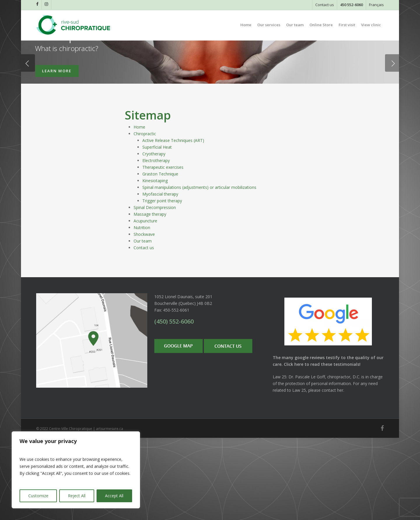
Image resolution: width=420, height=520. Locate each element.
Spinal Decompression (155, 290)
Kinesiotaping (155, 263)
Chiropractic (145, 216)
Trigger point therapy (162, 283)
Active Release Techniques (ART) (173, 223)
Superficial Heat (157, 229)
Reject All (77, 496)
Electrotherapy (156, 243)
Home (139, 209)
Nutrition (142, 310)
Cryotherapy (154, 236)
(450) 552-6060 (174, 404)
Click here (294, 446)
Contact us (144, 330)
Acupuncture (145, 303)
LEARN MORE (57, 125)
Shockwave (144, 316)
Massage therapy (150, 296)
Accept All (114, 496)
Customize (38, 496)
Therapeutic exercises (163, 249)
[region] (76, 470)
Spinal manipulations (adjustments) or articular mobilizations (199, 269)
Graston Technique (160, 256)
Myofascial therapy (160, 276)
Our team (143, 323)
